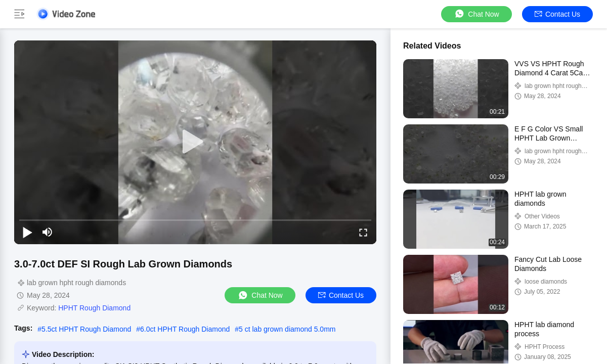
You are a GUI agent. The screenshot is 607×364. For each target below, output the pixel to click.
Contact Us (557, 14)
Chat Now (476, 14)
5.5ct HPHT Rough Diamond (86, 329)
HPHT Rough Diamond (94, 308)
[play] (195, 142)
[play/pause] (27, 232)
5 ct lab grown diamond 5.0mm (287, 329)
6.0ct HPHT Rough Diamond (185, 329)
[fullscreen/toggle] (363, 232)
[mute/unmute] (48, 232)
